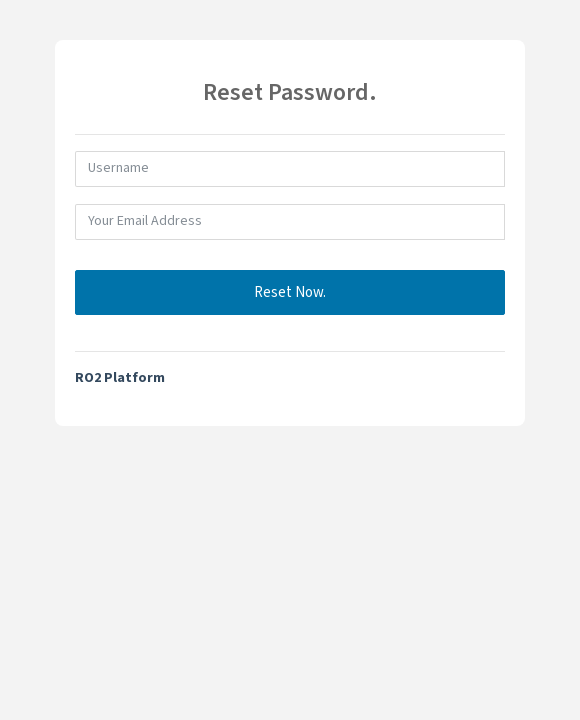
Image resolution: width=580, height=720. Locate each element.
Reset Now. (290, 292)
